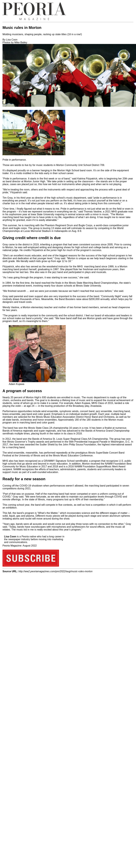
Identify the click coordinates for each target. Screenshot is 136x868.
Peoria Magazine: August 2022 (20, 546)
